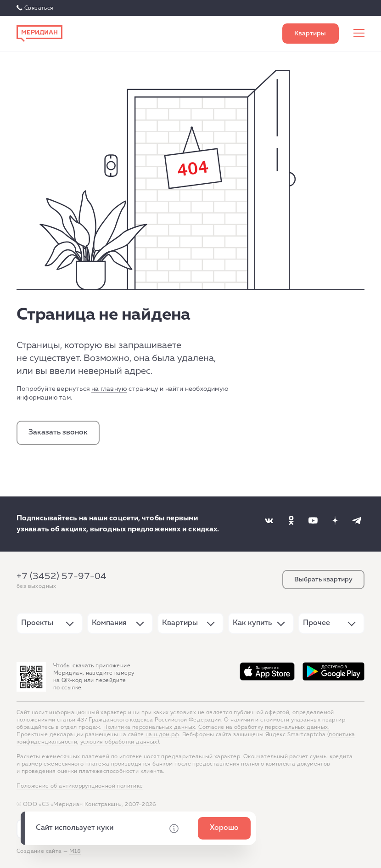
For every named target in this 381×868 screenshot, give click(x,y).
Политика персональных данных (149, 727)
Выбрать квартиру (311, 34)
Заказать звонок (58, 433)
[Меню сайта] (359, 34)
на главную (109, 389)
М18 (75, 851)
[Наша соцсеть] (269, 520)
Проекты (37, 623)
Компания (109, 623)
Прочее (317, 623)
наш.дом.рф (162, 735)
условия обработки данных (119, 742)
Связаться (39, 8)
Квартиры (180, 623)
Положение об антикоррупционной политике (80, 786)
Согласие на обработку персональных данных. (264, 727)
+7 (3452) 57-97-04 (62, 576)
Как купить (252, 623)
